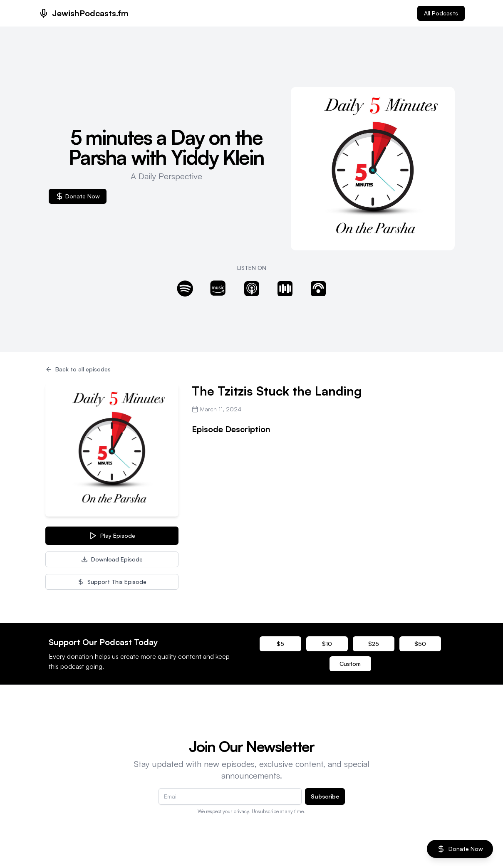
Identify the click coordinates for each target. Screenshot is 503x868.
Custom (350, 664)
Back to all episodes (78, 369)
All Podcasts (441, 13)
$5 (280, 644)
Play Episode (112, 536)
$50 (420, 644)
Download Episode (112, 559)
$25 (374, 644)
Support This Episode (112, 582)
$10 (327, 644)
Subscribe (325, 796)
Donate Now (78, 196)
